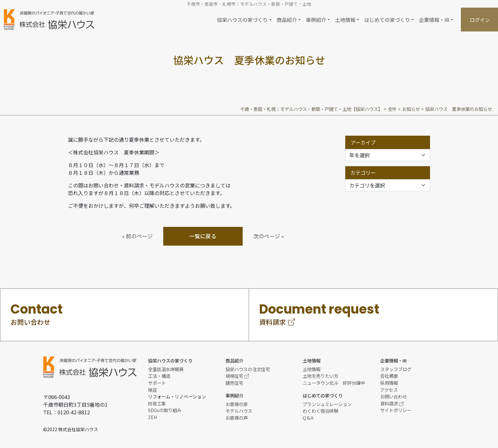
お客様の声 (237, 418)
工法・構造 (159, 376)
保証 (152, 390)
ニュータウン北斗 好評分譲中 (334, 383)
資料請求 (392, 403)
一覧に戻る (203, 236)
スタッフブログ (396, 369)
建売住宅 (234, 383)
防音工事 (157, 403)
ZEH (153, 417)
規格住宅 (237, 376)
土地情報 (312, 369)
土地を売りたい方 (320, 376)
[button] (244, 20)
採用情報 (389, 383)
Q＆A (308, 418)
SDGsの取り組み (165, 410)
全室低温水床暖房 (166, 369)
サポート (157, 383)
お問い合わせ (394, 396)
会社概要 (389, 376)
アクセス (389, 390)
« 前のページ (137, 236)
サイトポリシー (396, 410)
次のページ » (269, 236)
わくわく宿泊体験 (320, 411)
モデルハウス (239, 411)
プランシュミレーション (327, 404)
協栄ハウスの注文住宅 (248, 369)
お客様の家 (237, 404)
